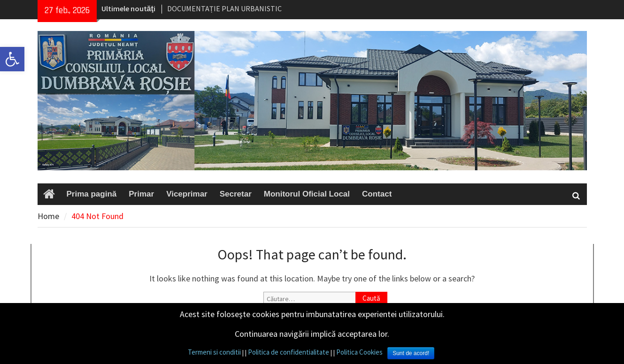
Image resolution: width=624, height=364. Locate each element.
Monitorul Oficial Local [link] (307, 194)
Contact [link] (377, 194)
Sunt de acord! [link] (411, 353)
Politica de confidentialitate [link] (289, 352)
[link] (12, 59)
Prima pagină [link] (92, 194)
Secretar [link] (236, 194)
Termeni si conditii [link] (214, 352)
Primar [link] (141, 194)
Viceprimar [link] (187, 194)
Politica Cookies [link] (359, 352)
